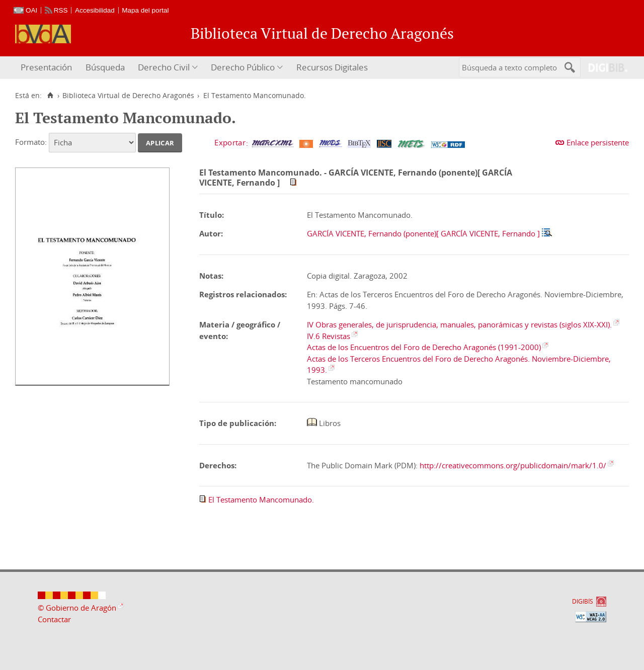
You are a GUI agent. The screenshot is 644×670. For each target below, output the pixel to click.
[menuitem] (48, 68)
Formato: (31, 142)
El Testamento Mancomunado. (261, 499)
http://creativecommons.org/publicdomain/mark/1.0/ (513, 465)
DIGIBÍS (583, 601)
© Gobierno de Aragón (77, 608)
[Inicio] (50, 96)
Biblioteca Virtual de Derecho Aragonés (128, 96)
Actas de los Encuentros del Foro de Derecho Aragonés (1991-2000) (424, 347)
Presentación (46, 67)
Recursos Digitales (332, 67)
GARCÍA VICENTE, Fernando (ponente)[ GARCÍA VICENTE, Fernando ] (423, 233)
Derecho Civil (164, 67)
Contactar (54, 619)
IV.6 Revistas (329, 336)
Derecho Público (243, 67)
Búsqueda (105, 67)
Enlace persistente (598, 142)
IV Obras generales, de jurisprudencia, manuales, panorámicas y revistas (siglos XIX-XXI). (459, 324)
